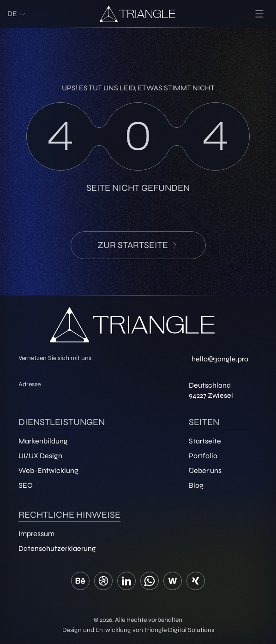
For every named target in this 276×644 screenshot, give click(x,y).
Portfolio (203, 456)
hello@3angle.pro (220, 359)
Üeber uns (205, 470)
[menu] (259, 14)
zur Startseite (138, 245)
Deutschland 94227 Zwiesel (211, 390)
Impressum (36, 534)
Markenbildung (43, 441)
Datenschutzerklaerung (57, 548)
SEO (26, 485)
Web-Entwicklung (48, 470)
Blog (196, 485)
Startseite (205, 441)
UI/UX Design (40, 456)
